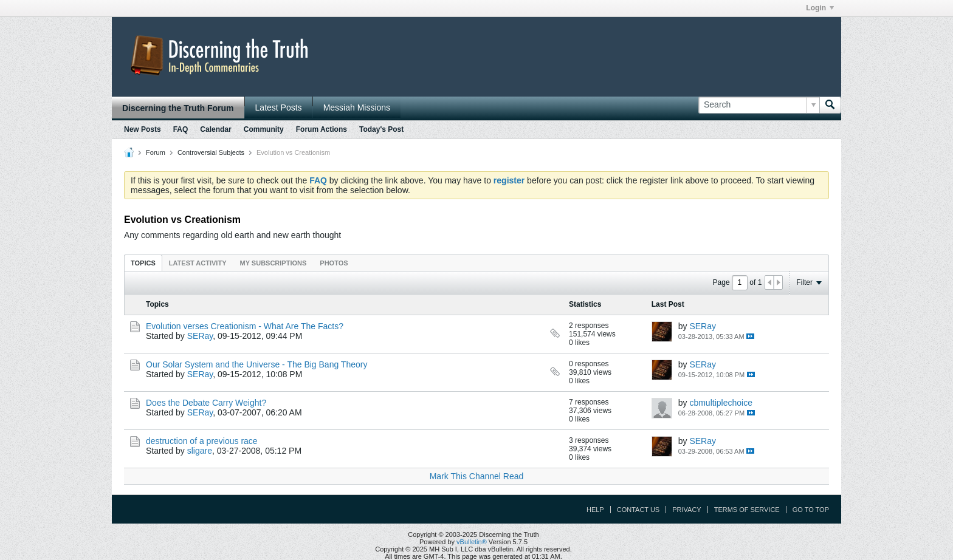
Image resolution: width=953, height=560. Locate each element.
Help (595, 510)
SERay (200, 336)
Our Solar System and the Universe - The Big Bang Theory (256, 364)
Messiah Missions (357, 108)
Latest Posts (279, 108)
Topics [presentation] (143, 263)
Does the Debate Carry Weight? (206, 403)
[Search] (759, 105)
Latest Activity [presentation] (198, 263)
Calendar (215, 129)
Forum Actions (322, 129)
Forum (156, 152)
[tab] (143, 263)
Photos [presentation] (334, 263)
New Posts (143, 129)
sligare (200, 451)
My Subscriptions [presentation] (274, 263)
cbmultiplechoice (721, 403)
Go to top (811, 510)
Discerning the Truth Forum (178, 108)
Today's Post (381, 129)
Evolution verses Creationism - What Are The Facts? (245, 326)
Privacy (686, 510)
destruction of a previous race (202, 441)
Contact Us (638, 510)
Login (820, 8)
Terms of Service (747, 510)
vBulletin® (472, 542)
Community (264, 129)
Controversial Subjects (211, 152)
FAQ (181, 129)
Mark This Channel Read (477, 476)
